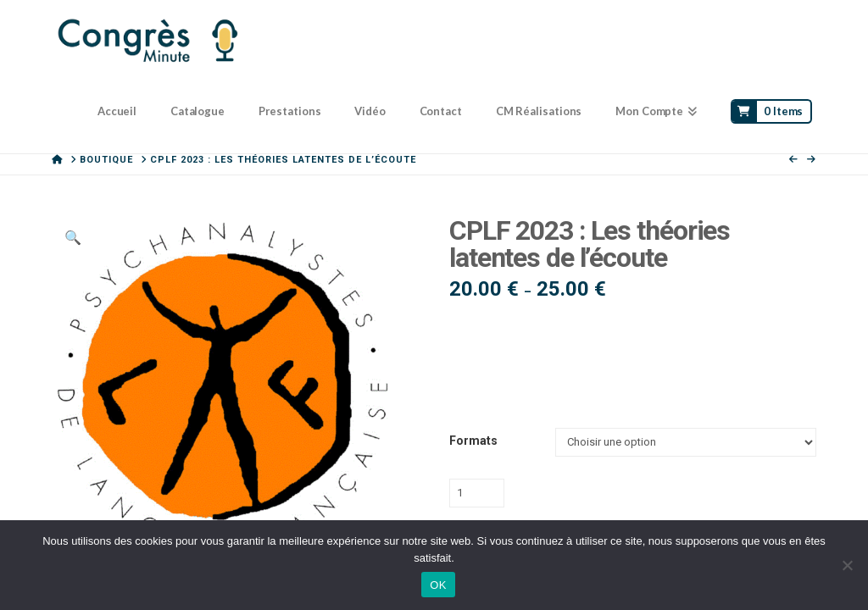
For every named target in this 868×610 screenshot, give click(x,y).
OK (438, 585)
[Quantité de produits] (477, 493)
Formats (473, 441)
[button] (72, 238)
